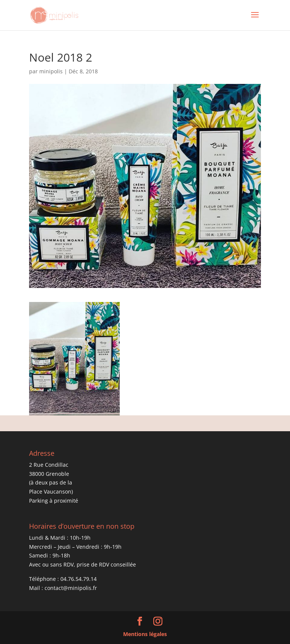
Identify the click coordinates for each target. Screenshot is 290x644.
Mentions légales (145, 634)
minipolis (51, 71)
